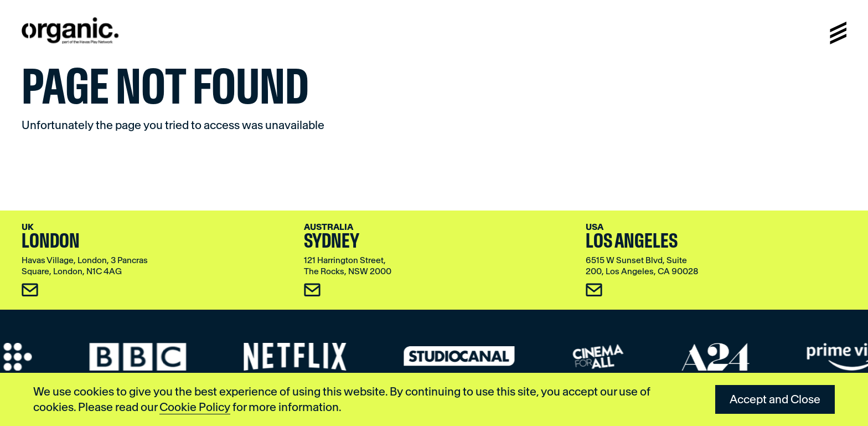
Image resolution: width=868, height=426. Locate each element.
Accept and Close (775, 399)
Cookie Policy (195, 407)
